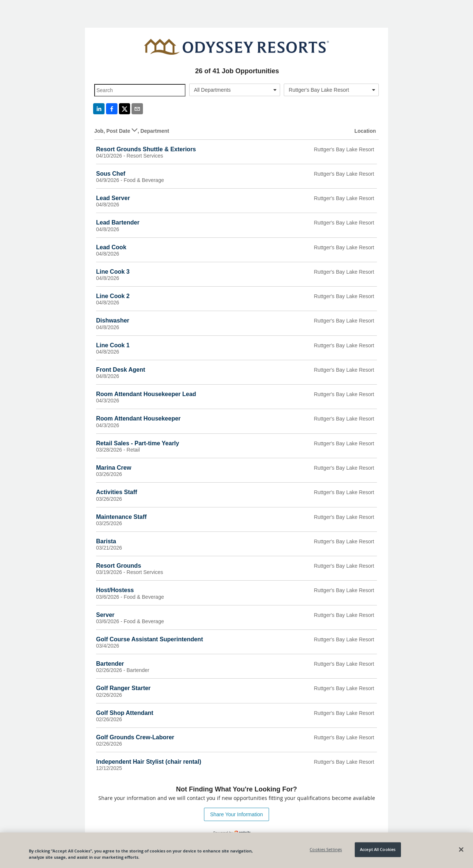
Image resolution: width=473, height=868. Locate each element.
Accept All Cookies (378, 850)
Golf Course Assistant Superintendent (149, 639)
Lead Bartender (118, 222)
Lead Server (113, 198)
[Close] (461, 850)
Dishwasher (113, 320)
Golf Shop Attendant (125, 713)
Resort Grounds (119, 566)
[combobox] (235, 90)
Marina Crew (114, 468)
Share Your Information (236, 814)
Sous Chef (111, 174)
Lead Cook (111, 247)
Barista (106, 541)
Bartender (110, 664)
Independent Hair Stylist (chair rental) (149, 762)
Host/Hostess (115, 590)
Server (105, 615)
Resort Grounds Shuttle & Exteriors (146, 149)
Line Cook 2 (113, 296)
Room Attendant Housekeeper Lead (146, 394)
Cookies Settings (326, 850)
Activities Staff (117, 492)
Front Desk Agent (121, 370)
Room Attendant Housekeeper (138, 418)
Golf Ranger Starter (123, 688)
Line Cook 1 (113, 345)
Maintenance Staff (121, 517)
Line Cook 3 (113, 272)
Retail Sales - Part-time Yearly (138, 443)
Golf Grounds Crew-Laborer (135, 737)
